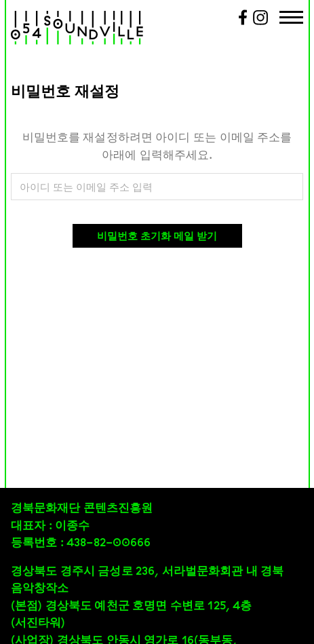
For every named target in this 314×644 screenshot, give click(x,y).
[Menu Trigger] (291, 19)
